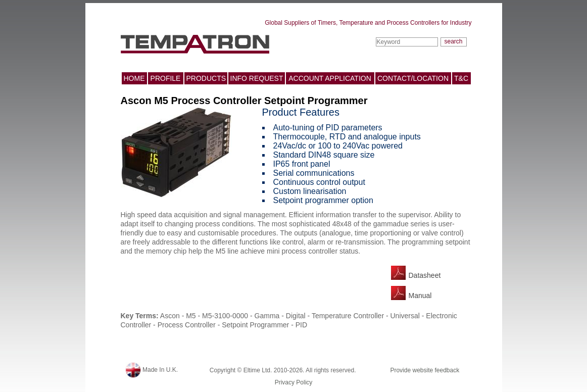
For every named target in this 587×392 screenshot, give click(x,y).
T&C (461, 78)
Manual (420, 296)
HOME (134, 78)
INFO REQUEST (257, 78)
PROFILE (166, 78)
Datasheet (425, 275)
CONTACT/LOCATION (413, 78)
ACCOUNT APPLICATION (330, 78)
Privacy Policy (294, 382)
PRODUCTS (206, 78)
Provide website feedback (425, 370)
